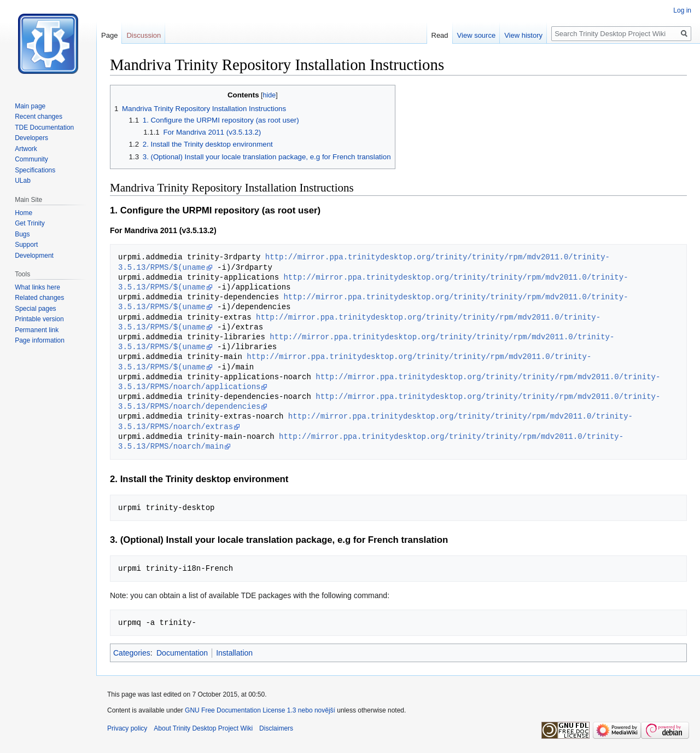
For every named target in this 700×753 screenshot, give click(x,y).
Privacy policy (127, 728)
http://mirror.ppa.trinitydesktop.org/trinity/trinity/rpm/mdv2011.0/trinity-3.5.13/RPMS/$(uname (373, 282)
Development (34, 256)
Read (440, 35)
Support (26, 245)
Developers (31, 138)
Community (31, 159)
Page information (40, 340)
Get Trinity (30, 223)
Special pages (35, 309)
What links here (37, 287)
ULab (23, 181)
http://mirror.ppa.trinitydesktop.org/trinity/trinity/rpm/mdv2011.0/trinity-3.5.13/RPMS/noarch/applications (389, 382)
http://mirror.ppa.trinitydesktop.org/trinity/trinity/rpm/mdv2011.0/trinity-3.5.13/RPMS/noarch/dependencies (389, 401)
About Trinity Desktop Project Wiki (203, 728)
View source (477, 35)
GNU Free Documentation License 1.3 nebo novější (260, 710)
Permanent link (37, 330)
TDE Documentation (44, 128)
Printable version (39, 319)
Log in (682, 10)
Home (24, 213)
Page (109, 35)
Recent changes (39, 117)
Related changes (39, 298)
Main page (30, 106)
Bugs (22, 234)
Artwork (26, 149)
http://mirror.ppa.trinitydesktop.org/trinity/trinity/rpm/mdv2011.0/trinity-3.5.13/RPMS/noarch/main (371, 441)
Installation (234, 653)
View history (523, 35)
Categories (132, 653)
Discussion (144, 35)
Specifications (35, 170)
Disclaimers (276, 728)
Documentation (182, 653)
